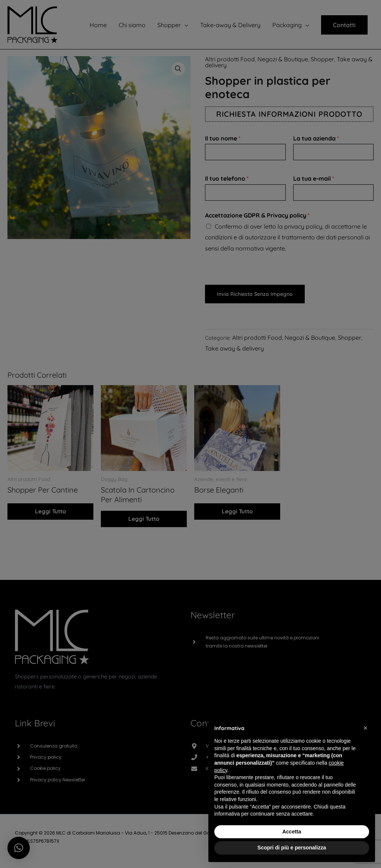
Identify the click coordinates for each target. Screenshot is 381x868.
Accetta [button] (292, 832)
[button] (365, 728)
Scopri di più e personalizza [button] (292, 848)
